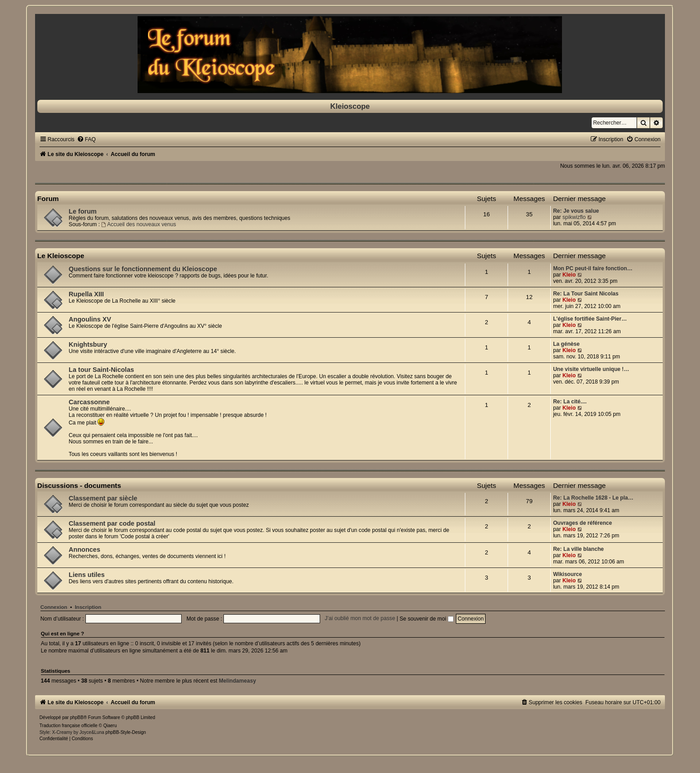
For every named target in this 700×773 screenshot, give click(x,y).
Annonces (85, 550)
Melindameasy (238, 681)
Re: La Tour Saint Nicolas (586, 294)
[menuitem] (86, 139)
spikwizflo (574, 217)
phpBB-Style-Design (126, 732)
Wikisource (567, 574)
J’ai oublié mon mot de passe (360, 619)
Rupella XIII (86, 294)
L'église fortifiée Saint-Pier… (590, 319)
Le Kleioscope (61, 256)
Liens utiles (87, 575)
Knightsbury (88, 344)
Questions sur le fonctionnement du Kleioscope (143, 269)
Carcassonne (89, 402)
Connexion (54, 607)
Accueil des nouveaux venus (138, 224)
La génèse (566, 344)
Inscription (88, 607)
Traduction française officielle (69, 726)
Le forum (83, 211)
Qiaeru (110, 726)
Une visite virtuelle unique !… (591, 369)
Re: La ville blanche (578, 549)
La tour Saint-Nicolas (101, 370)
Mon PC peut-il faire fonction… (593, 268)
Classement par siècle (103, 498)
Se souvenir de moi (427, 619)
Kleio (569, 275)
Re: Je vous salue (576, 211)
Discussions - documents (79, 485)
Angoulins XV (90, 319)
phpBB (77, 717)
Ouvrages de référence (582, 523)
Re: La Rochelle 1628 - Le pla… (593, 498)
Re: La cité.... (570, 402)
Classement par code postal (112, 523)
